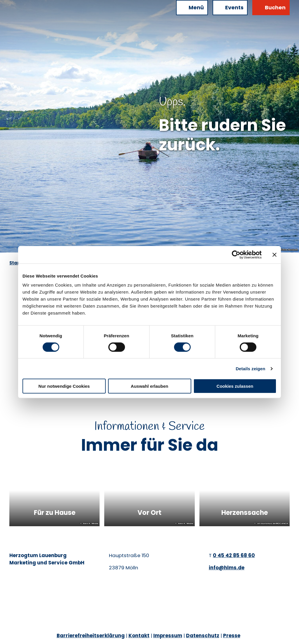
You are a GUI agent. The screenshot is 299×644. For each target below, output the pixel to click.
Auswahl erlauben (149, 386)
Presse (232, 636)
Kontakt (139, 636)
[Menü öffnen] (192, 8)
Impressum (168, 636)
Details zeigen (250, 368)
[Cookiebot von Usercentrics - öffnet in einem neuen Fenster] (236, 255)
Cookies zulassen (235, 386)
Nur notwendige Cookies (64, 386)
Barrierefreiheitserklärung (91, 636)
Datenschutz (203, 636)
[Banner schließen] (274, 255)
